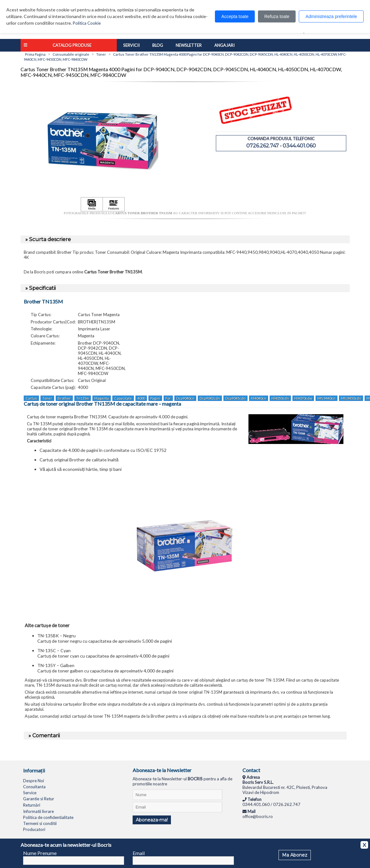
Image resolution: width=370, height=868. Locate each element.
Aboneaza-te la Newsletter (162, 770)
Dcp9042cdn (210, 398)
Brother (64, 398)
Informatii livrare (38, 811)
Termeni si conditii (40, 823)
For (168, 398)
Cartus (31, 398)
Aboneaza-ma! (152, 820)
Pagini (155, 398)
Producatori (34, 829)
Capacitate (123, 398)
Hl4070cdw (303, 398)
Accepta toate (235, 16)
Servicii (131, 45)
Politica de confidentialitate (48, 817)
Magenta (102, 398)
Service (30, 793)
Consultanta (34, 787)
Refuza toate (277, 16)
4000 (141, 398)
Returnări (32, 805)
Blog (158, 45)
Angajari (224, 45)
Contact (251, 770)
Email (139, 853)
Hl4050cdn (280, 398)
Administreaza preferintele (331, 16)
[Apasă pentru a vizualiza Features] (114, 204)
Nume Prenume (40, 853)
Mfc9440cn (326, 398)
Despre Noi (34, 781)
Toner (47, 398)
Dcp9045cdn (235, 398)
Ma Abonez (295, 855)
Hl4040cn (259, 398)
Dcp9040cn (185, 398)
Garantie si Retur (39, 799)
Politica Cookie (87, 23)
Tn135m (83, 398)
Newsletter (189, 45)
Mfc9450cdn (351, 398)
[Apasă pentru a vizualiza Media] (92, 204)
